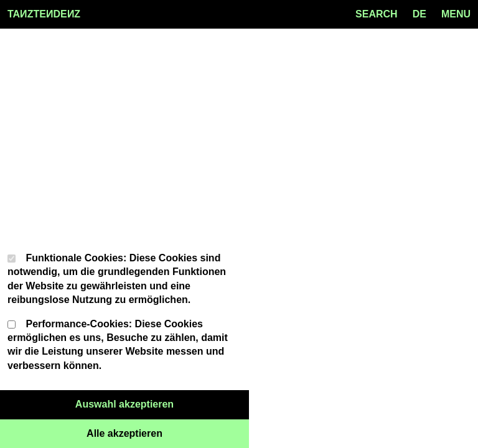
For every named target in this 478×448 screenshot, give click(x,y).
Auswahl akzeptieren (162, 403)
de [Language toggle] (419, 14)
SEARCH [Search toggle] (377, 14)
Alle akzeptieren (168, 432)
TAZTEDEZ (44, 14)
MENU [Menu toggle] (456, 14)
